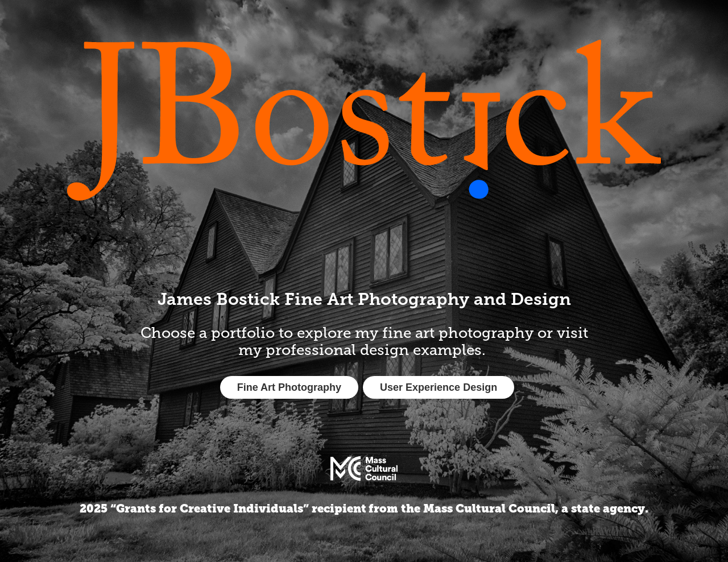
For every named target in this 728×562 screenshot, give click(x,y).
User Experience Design (439, 387)
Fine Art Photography (289, 387)
